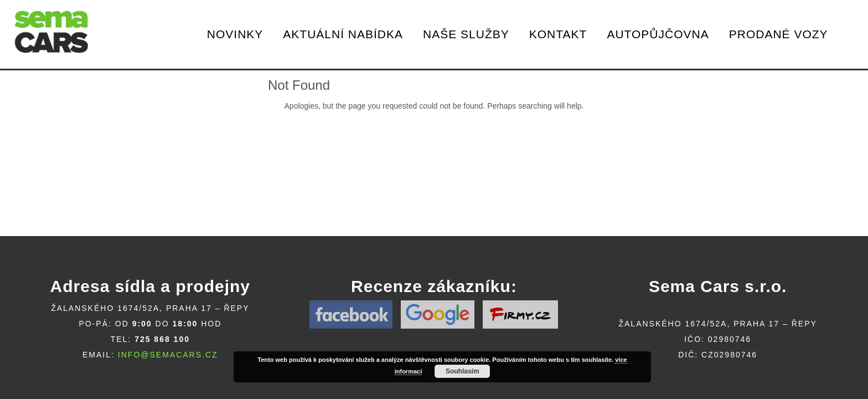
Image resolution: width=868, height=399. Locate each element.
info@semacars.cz (168, 355)
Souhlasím (463, 371)
